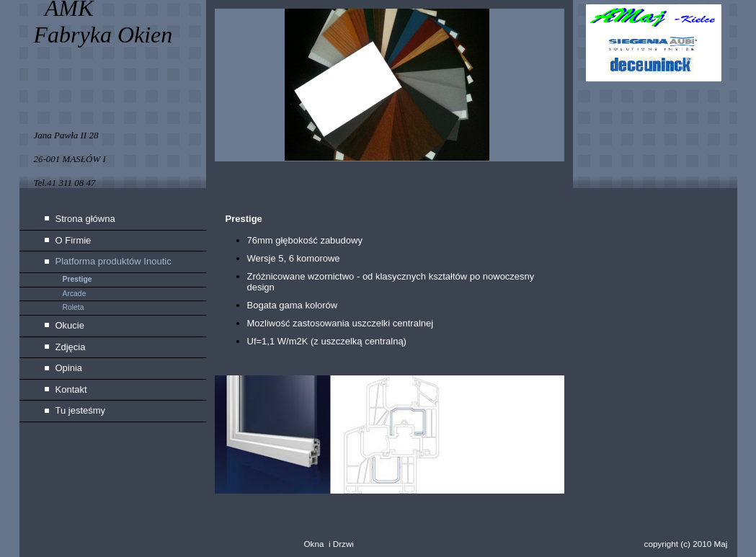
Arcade (75, 294)
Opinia (69, 368)
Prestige (77, 279)
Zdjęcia (71, 347)
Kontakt (71, 389)
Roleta (74, 307)
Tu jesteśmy (81, 410)
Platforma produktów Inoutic (114, 261)
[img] (378, 94)
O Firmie (74, 240)
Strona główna (85, 219)
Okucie (70, 325)
